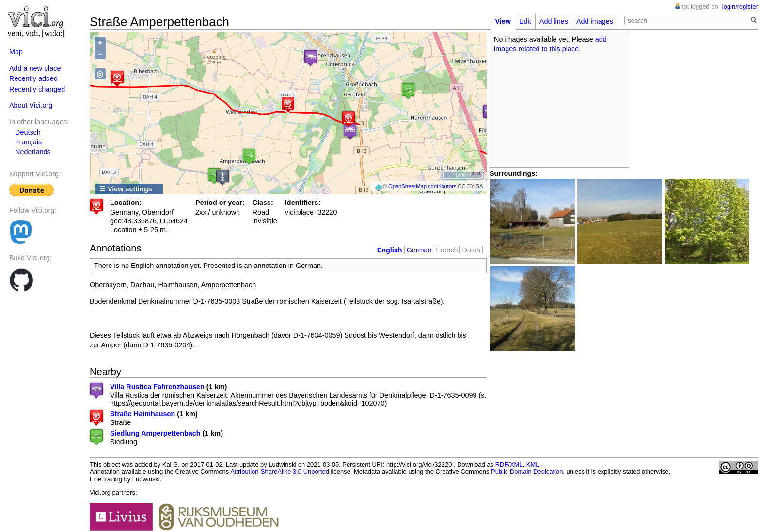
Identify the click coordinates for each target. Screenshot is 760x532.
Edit (525, 21)
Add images (595, 21)
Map (16, 52)
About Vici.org (31, 105)
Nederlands (33, 152)
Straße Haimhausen (142, 414)
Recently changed (37, 89)
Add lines (554, 21)
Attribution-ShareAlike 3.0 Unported (280, 472)
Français (28, 142)
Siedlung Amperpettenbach (155, 433)
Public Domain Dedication (527, 472)
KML (533, 464)
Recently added (33, 78)
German (419, 250)
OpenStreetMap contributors (422, 186)
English (390, 250)
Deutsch (28, 132)
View (503, 21)
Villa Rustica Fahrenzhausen (157, 387)
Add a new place (35, 68)
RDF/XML (509, 464)
